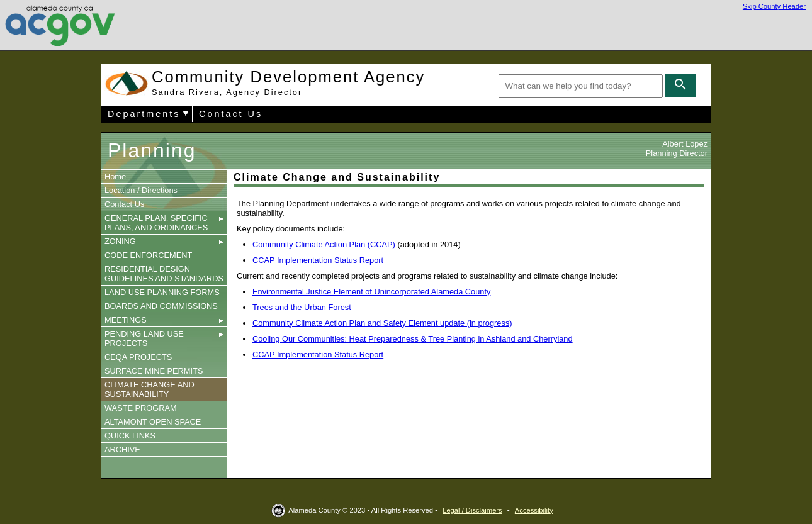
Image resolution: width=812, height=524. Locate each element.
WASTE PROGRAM (141, 408)
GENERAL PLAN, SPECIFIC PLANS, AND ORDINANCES (164, 223)
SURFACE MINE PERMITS (154, 371)
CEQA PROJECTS (138, 357)
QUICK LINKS (130, 436)
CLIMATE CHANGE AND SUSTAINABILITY (149, 389)
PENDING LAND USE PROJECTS (164, 338)
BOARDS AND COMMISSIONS (161, 306)
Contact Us (231, 114)
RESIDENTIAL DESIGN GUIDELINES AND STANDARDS (164, 274)
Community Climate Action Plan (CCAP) (324, 244)
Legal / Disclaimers (472, 510)
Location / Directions (141, 190)
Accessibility (534, 510)
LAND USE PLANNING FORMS (162, 292)
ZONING (164, 241)
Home (115, 176)
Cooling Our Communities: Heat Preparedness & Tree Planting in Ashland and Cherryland (413, 339)
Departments (144, 114)
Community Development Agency (288, 82)
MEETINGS (164, 320)
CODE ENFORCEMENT (148, 255)
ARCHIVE (122, 449)
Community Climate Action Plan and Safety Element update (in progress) (382, 323)
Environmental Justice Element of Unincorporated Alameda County (371, 292)
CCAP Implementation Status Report (318, 260)
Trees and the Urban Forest (302, 307)
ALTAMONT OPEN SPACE (153, 422)
